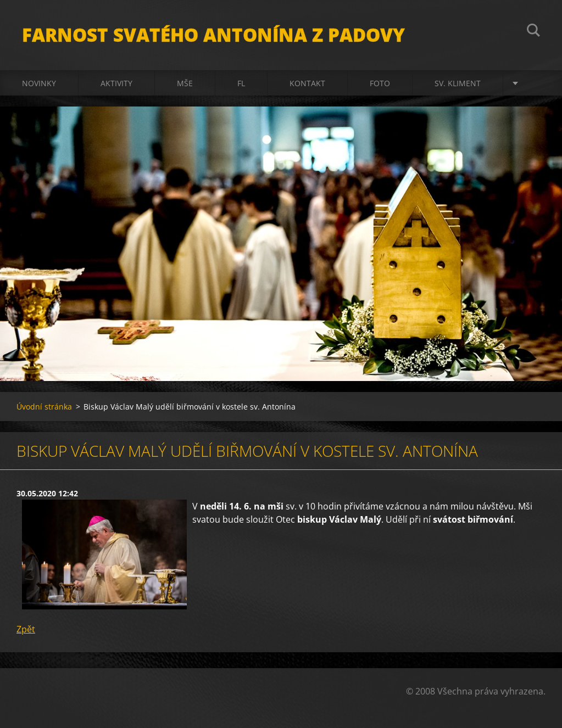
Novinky (39, 83)
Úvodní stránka (44, 407)
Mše (185, 83)
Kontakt (307, 83)
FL (241, 83)
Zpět (26, 629)
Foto (380, 83)
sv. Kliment (458, 83)
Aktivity (116, 83)
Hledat (533, 32)
